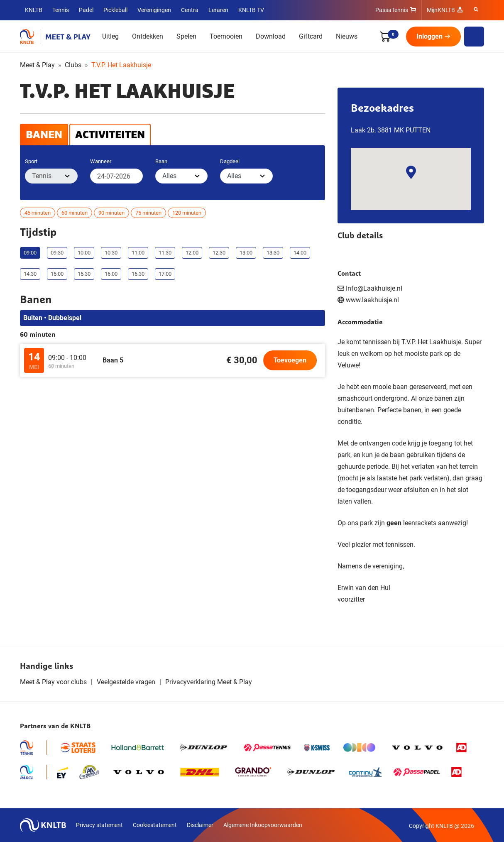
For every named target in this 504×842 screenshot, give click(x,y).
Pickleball (115, 10)
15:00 (57, 274)
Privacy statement (99, 825)
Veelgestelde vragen (126, 682)
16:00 (111, 274)
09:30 (57, 253)
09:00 (30, 253)
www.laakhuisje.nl (372, 300)
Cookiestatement (155, 825)
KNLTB (34, 10)
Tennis (61, 10)
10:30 (111, 253)
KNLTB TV (251, 10)
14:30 (30, 274)
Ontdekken (148, 36)
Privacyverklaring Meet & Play (209, 682)
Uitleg (110, 36)
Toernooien (226, 36)
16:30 (138, 274)
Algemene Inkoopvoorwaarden (263, 825)
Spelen (186, 36)
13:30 (273, 253)
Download (271, 36)
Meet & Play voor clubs (53, 682)
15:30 (84, 274)
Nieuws (347, 36)
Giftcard (311, 36)
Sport (31, 161)
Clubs (73, 65)
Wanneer (101, 161)
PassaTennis (392, 10)
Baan (161, 161)
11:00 (138, 253)
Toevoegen (290, 360)
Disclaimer (200, 825)
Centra (190, 10)
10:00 (84, 253)
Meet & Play (37, 65)
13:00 (246, 253)
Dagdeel (230, 161)
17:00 (165, 274)
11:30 (165, 253)
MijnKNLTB (441, 10)
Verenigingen (154, 10)
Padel (86, 10)
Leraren (218, 10)
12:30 (219, 253)
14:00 (300, 253)
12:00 (192, 253)
